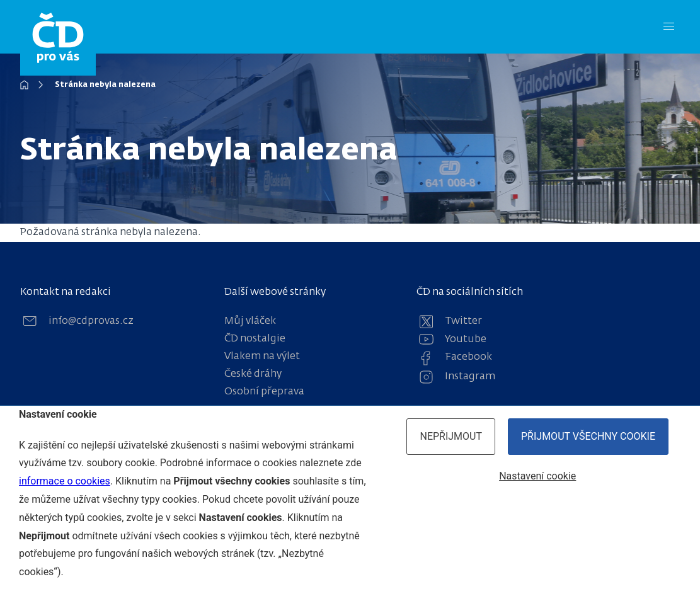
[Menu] (669, 27)
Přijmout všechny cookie (588, 436)
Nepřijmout (451, 436)
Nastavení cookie (537, 476)
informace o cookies (65, 481)
